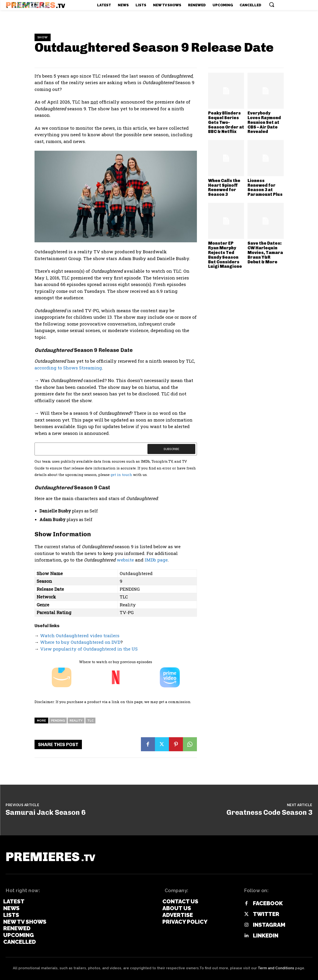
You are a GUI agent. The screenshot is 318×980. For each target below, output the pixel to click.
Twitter (266, 914)
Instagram (269, 925)
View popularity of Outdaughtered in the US (89, 649)
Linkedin (266, 936)
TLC (90, 721)
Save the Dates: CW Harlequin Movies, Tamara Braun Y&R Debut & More (265, 252)
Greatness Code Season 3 (269, 812)
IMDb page (156, 560)
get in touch (121, 475)
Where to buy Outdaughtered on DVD (80, 642)
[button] (272, 4)
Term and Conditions (276, 968)
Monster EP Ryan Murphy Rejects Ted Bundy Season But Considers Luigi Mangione (225, 255)
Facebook (268, 903)
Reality (76, 721)
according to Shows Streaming (68, 368)
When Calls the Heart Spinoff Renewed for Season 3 (224, 188)
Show (43, 37)
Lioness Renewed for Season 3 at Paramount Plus (265, 188)
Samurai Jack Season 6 (45, 812)
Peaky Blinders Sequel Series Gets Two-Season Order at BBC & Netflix (226, 122)
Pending (58, 721)
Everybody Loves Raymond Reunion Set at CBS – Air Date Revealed (264, 122)
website (125, 560)
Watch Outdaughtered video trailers (80, 635)
